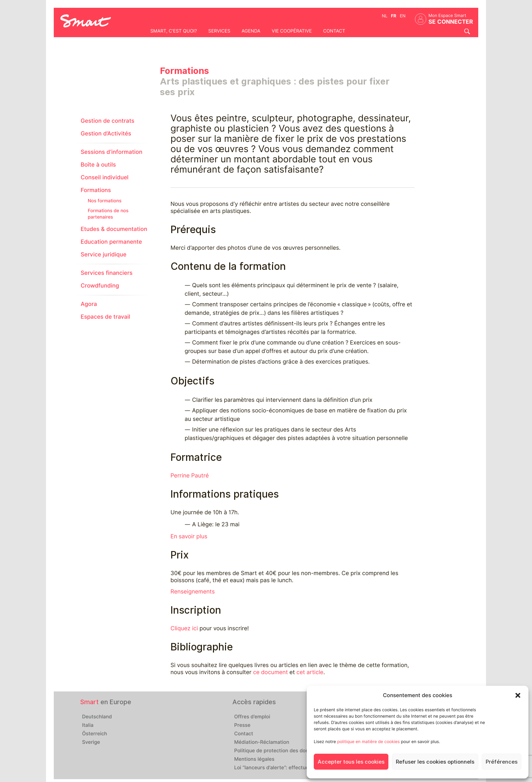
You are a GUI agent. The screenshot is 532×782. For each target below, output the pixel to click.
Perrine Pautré (190, 476)
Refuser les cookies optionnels (435, 762)
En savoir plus (189, 536)
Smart (89, 702)
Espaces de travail (105, 317)
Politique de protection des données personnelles (293, 751)
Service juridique (103, 254)
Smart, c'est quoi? (174, 31)
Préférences (502, 762)
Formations (96, 190)
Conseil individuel (105, 177)
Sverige (91, 742)
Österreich (95, 734)
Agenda (251, 31)
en (403, 16)
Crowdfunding (100, 286)
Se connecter (451, 22)
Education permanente (111, 242)
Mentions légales (254, 759)
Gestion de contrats (108, 121)
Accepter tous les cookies (351, 762)
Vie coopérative (292, 31)
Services (219, 31)
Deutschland (97, 717)
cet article (310, 672)
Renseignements (193, 592)
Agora (89, 304)
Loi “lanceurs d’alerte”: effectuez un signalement (292, 768)
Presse (242, 725)
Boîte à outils (98, 165)
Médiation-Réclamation (262, 742)
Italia (88, 725)
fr (394, 16)
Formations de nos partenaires (108, 214)
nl (385, 16)
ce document (270, 672)
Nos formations (105, 201)
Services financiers (107, 273)
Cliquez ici (184, 628)
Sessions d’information (111, 152)
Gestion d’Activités (106, 134)
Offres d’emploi (252, 717)
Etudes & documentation (114, 229)
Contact (334, 31)
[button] (518, 695)
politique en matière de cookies (368, 742)
